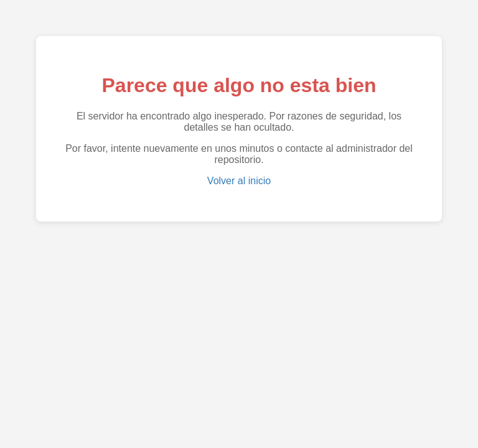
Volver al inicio (239, 181)
